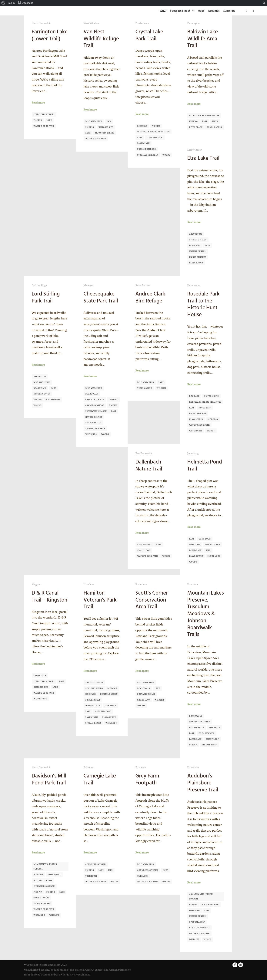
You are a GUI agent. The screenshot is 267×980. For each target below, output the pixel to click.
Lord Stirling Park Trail (46, 297)
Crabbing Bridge (95, 405)
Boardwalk (40, 388)
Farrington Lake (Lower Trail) (50, 35)
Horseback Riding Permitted (154, 132)
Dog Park (194, 396)
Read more (38, 103)
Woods (166, 155)
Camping (113, 400)
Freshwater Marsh (96, 411)
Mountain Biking (105, 133)
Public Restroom (147, 149)
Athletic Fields (198, 240)
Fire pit (38, 892)
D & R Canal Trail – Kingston (50, 596)
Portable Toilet (146, 694)
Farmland (195, 245)
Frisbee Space (93, 700)
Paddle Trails (93, 423)
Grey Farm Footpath (147, 779)
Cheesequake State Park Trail (101, 297)
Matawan (89, 285)
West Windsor (91, 23)
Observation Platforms (47, 400)
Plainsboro (141, 584)
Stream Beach (93, 723)
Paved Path (144, 143)
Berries (193, 905)
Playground (196, 263)
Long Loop (205, 539)
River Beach (196, 127)
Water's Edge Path (44, 126)
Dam (109, 121)
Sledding (213, 419)
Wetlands (91, 434)
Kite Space (110, 706)
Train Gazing (215, 127)
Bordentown (142, 23)
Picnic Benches (198, 257)
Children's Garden (44, 886)
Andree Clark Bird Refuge (150, 297)
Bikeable (142, 126)
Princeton (193, 584)
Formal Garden (109, 694)
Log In (11, 3)
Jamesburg (193, 453)
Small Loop (144, 550)
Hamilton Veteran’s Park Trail (100, 600)
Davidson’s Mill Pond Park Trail (49, 779)
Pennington (194, 23)
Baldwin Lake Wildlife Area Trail (203, 39)
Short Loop (214, 556)
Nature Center (198, 251)
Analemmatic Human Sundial (45, 866)
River (215, 121)
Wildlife (162, 388)
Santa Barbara (143, 285)
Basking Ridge (39, 285)
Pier (208, 550)
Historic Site (106, 127)
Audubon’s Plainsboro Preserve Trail (203, 783)
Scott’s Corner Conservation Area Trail (152, 600)
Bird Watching (94, 121)
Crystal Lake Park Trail (149, 35)
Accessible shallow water (204, 115)
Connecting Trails (44, 114)
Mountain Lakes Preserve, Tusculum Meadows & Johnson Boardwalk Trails (206, 614)
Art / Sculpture (94, 683)
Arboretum (196, 234)
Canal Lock (40, 676)
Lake (49, 120)
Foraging (195, 911)
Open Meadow (155, 138)
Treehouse (91, 876)
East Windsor (195, 150)
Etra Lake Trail (203, 158)
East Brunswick (144, 453)
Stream (193, 745)
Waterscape (196, 431)
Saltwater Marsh (95, 429)
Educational (145, 544)
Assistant (25, 3)
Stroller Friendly (148, 155)
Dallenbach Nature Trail (149, 465)
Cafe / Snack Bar (95, 400)
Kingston (37, 584)
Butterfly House (43, 881)
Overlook (195, 544)
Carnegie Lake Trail (100, 779)
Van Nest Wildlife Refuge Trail (101, 39)
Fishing (38, 120)
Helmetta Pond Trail (205, 465)
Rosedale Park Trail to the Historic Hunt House (204, 304)
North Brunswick (41, 23)
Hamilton (89, 584)
